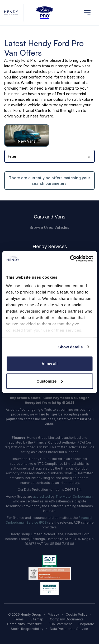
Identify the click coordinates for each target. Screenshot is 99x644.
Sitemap (37, 619)
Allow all (49, 364)
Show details (71, 347)
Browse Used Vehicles (49, 227)
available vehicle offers (31, 105)
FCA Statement (60, 624)
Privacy (53, 614)
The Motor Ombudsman (74, 496)
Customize (50, 381)
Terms (19, 619)
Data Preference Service (69, 629)
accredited (41, 496)
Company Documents (67, 619)
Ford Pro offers (28, 66)
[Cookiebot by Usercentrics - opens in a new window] (70, 259)
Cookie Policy (77, 614)
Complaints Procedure (25, 624)
